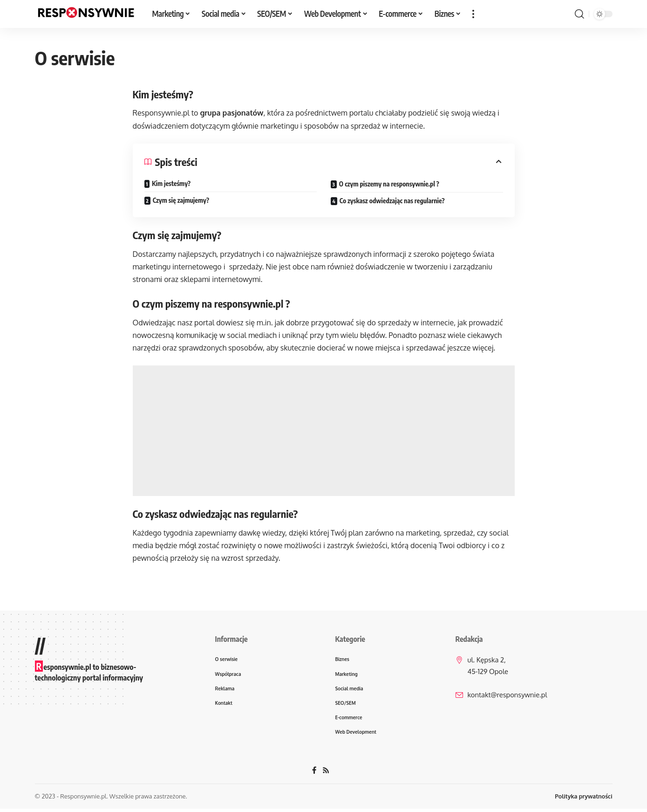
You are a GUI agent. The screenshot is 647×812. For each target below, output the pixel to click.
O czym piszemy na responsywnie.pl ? (389, 184)
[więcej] (473, 14)
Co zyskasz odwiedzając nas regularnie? (392, 201)
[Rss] (326, 774)
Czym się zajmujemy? (181, 200)
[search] (579, 14)
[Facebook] (314, 774)
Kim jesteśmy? (171, 183)
